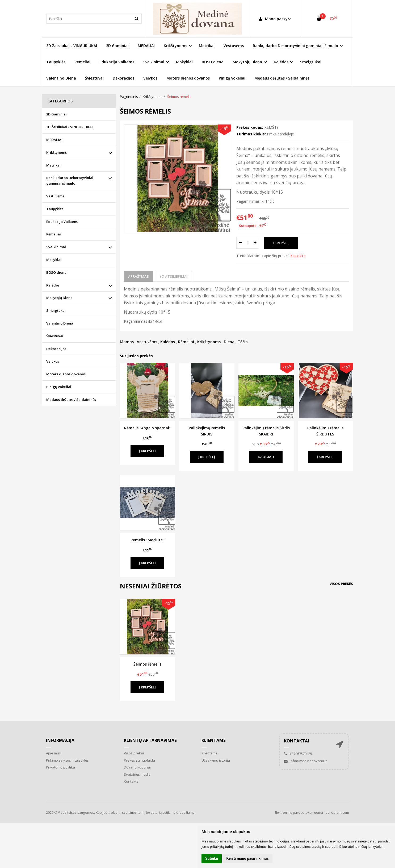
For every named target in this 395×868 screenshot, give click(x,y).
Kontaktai (132, 781)
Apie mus (53, 753)
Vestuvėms (234, 46)
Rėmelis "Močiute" (147, 540)
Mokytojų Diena (59, 298)
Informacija (60, 740)
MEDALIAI (146, 46)
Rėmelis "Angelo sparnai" (147, 428)
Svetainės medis (137, 774)
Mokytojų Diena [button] (247, 62)
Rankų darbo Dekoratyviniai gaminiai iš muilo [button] (295, 46)
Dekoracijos (123, 78)
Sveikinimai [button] (154, 62)
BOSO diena (213, 62)
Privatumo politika (60, 767)
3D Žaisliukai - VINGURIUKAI (72, 46)
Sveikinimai (56, 247)
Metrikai (207, 46)
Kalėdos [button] (281, 62)
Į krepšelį (147, 451)
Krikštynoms (209, 342)
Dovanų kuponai (137, 767)
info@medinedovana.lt (305, 761)
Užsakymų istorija (216, 760)
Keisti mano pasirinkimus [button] (248, 858)
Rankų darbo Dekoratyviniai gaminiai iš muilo (70, 180)
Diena (229, 342)
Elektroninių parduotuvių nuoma (299, 813)
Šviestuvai (94, 78)
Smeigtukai (311, 62)
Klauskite (298, 256)
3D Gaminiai (117, 46)
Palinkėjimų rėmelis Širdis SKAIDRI (266, 431)
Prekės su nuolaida (139, 760)
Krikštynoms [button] (175, 46)
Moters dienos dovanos (188, 78)
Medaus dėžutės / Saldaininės (282, 78)
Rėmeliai (82, 62)
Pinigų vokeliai (232, 78)
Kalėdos (168, 342)
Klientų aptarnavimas (150, 740)
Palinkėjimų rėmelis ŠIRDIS (207, 431)
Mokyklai (184, 62)
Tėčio (243, 342)
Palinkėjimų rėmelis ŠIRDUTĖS (325, 431)
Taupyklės (56, 62)
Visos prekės (341, 584)
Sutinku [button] (212, 858)
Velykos (150, 78)
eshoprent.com (337, 813)
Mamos (127, 342)
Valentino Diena (61, 78)
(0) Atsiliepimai (174, 276)
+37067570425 (298, 754)
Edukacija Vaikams (117, 62)
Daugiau (266, 457)
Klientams (214, 740)
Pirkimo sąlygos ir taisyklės (67, 760)
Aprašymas (138, 276)
